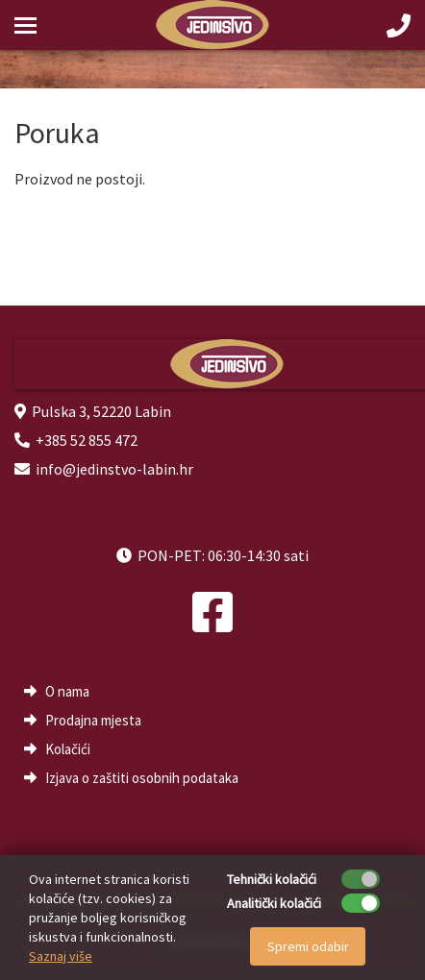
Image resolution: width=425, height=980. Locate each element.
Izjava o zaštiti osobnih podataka (142, 778)
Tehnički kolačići (272, 879)
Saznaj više (61, 956)
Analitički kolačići (274, 903)
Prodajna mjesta (93, 720)
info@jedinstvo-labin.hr (114, 469)
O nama (67, 691)
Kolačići (68, 749)
